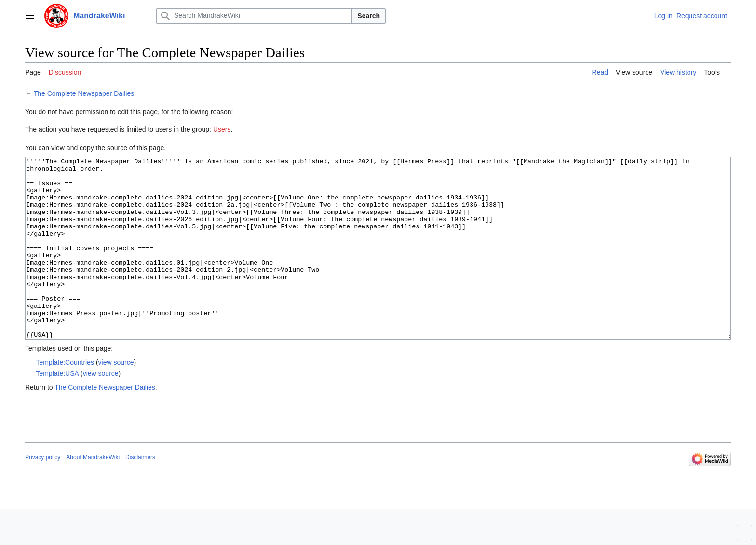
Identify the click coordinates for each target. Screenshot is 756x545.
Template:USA (57, 410)
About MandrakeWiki (93, 493)
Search (369, 16)
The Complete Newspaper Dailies (84, 93)
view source (116, 399)
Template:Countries (65, 399)
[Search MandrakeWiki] (254, 16)
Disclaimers (140, 493)
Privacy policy (43, 493)
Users (222, 129)
